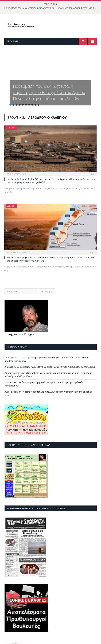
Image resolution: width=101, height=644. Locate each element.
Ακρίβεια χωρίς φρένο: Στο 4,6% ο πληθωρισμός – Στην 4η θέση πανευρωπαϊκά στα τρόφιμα (50, 367)
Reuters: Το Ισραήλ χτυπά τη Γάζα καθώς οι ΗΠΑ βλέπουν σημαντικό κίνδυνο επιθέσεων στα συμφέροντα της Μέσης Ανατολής (51, 259)
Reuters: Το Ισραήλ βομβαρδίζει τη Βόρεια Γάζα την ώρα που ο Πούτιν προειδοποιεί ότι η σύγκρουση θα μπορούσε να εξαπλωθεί (51, 181)
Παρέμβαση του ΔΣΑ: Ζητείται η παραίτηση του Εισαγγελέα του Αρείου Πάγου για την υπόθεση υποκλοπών (51, 8)
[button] (50, 82)
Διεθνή (11, 128)
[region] (50, 82)
